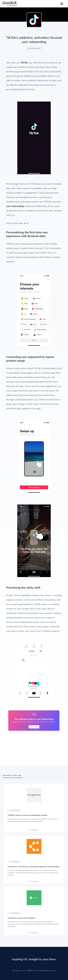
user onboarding (15, 206)
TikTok (24, 63)
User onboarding (34, 48)
